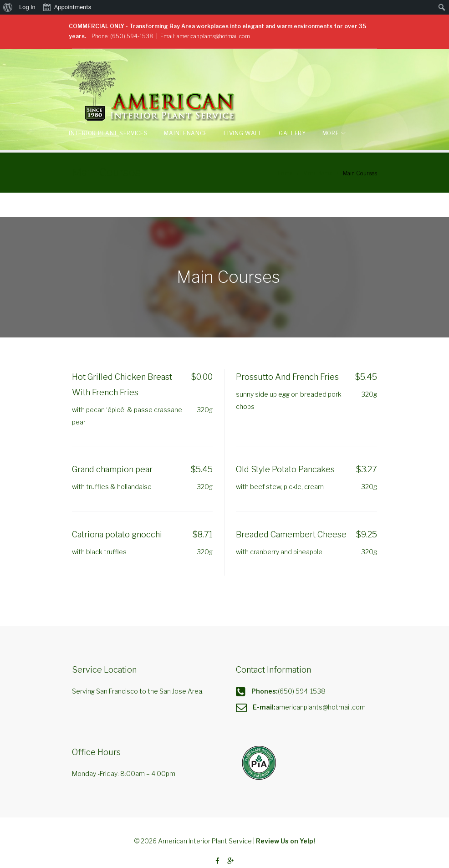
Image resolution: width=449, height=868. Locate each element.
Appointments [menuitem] (67, 6)
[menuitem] (8, 7)
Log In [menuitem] (27, 7)
